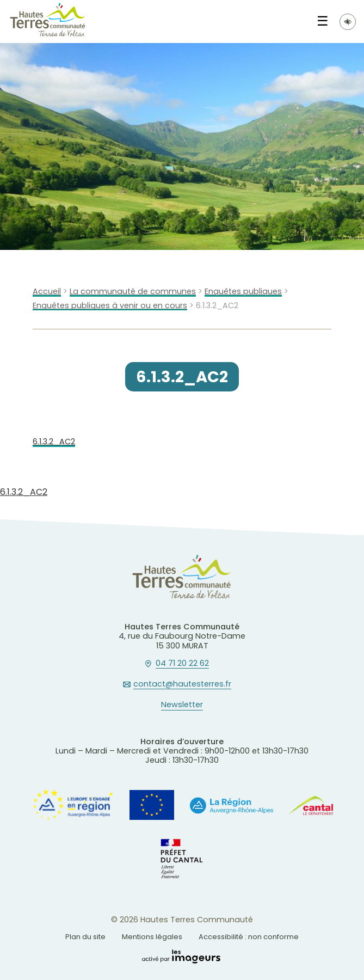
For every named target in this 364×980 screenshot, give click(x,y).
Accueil (47, 292)
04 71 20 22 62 (182, 664)
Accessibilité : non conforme (249, 937)
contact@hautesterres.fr (182, 684)
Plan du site (85, 937)
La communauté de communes (133, 292)
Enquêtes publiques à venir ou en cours (110, 306)
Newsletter (182, 705)
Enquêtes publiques (243, 292)
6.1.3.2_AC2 (54, 442)
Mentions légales (152, 937)
